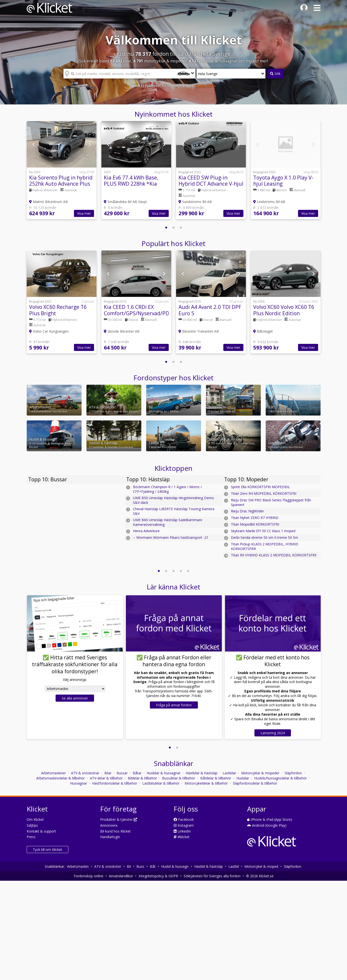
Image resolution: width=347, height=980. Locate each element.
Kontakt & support (41, 831)
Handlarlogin (110, 837)
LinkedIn (182, 831)
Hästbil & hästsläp (209, 866)
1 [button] (166, 228)
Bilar (108, 773)
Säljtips (32, 825)
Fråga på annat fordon (174, 705)
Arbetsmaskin (78, 866)
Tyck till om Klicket (48, 850)
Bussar (122, 773)
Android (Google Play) (267, 825)
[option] (62, 173)
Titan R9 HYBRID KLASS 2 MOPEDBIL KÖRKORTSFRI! (274, 555)
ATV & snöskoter (108, 866)
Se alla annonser (75, 698)
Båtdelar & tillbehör (216, 778)
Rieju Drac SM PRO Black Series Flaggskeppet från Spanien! (271, 502)
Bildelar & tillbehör (142, 778)
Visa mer (84, 213)
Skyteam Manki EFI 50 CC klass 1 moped (263, 531)
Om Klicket (35, 819)
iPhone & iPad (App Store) (270, 819)
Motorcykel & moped (261, 866)
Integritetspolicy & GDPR (158, 876)
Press (31, 837)
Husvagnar (78, 783)
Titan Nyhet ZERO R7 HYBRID (255, 518)
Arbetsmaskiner (54, 773)
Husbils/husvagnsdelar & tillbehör (281, 778)
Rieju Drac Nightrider (247, 511)
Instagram (184, 825)
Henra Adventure (146, 531)
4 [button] (181, 571)
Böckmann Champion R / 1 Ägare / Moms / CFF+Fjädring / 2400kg (167, 489)
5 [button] (188, 571)
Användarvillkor (121, 876)
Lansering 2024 (273, 733)
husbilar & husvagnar (214, 61)
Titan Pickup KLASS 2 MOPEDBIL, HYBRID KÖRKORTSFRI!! (265, 546)
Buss (140, 866)
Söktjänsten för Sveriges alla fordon (212, 876)
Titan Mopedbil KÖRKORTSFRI (255, 524)
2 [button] (174, 228)
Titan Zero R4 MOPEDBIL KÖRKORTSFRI (264, 493)
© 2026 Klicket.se (260, 876)
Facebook (184, 819)
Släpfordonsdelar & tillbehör (255, 783)
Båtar (137, 773)
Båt (153, 866)
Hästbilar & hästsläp (202, 773)
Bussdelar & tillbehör (179, 778)
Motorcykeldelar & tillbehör (206, 783)
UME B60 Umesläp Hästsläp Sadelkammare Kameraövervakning (168, 522)
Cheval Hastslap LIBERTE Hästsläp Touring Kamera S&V (174, 511)
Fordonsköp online (89, 876)
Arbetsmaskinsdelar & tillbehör (60, 778)
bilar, (122, 61)
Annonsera (109, 825)
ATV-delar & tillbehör (106, 778)
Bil (129, 866)
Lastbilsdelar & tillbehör (161, 783)
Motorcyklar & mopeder (260, 773)
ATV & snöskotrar (85, 773)
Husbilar (243, 778)
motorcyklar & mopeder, (161, 61)
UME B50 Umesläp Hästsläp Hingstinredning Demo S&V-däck (173, 500)
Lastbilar (229, 773)
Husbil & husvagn (175, 866)
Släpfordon (293, 773)
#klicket (182, 837)
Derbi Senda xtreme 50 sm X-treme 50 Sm (264, 537)
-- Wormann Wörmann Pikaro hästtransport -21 (171, 537)
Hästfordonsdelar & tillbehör (115, 783)
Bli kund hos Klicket (115, 831)
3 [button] (181, 228)
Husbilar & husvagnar (164, 773)
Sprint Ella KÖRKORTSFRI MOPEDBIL (260, 487)
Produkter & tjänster (119, 819)
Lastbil (234, 866)
